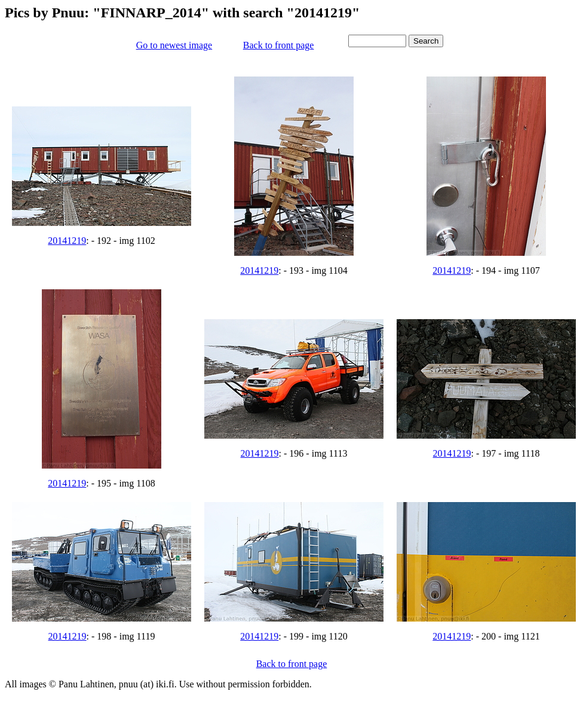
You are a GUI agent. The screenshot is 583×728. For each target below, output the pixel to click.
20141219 (67, 241)
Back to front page (279, 45)
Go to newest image (174, 45)
